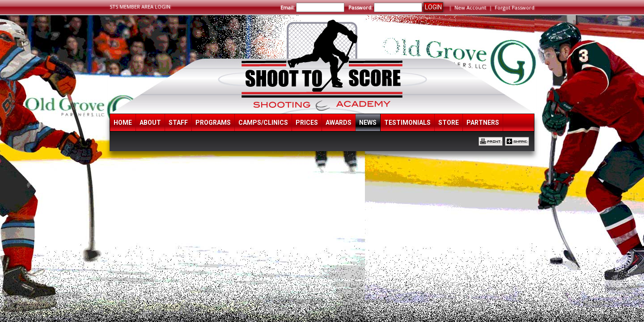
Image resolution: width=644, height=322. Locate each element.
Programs (213, 123)
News (368, 123)
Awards (339, 123)
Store (449, 123)
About (150, 123)
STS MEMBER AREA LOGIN (140, 6)
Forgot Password (515, 7)
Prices (307, 123)
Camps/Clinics (263, 123)
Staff (178, 123)
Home (123, 123)
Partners (483, 123)
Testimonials (407, 123)
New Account (470, 7)
